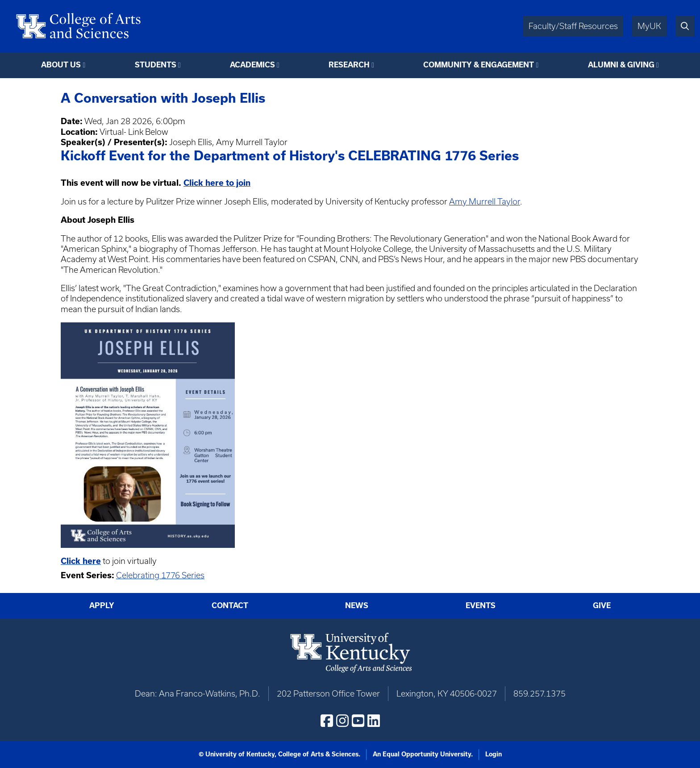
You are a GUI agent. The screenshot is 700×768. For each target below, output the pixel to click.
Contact (230, 605)
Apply (102, 605)
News (357, 605)
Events (481, 605)
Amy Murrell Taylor (485, 202)
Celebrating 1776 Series (160, 575)
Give (602, 605)
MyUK (649, 26)
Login (494, 754)
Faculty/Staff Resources (573, 26)
